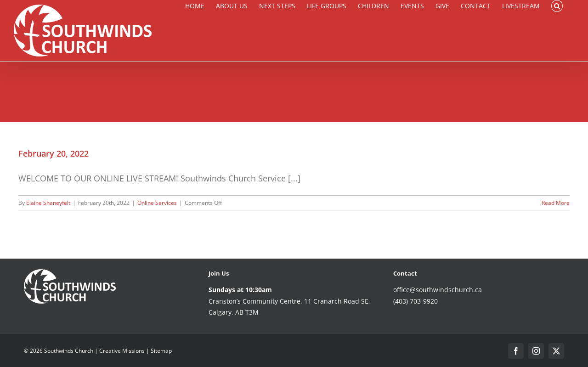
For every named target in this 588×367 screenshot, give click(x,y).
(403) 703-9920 (416, 301)
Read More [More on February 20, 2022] (556, 203)
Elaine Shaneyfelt (48, 203)
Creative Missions (122, 351)
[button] (557, 6)
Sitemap (161, 351)
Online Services (157, 203)
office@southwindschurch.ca (438, 290)
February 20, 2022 (54, 153)
